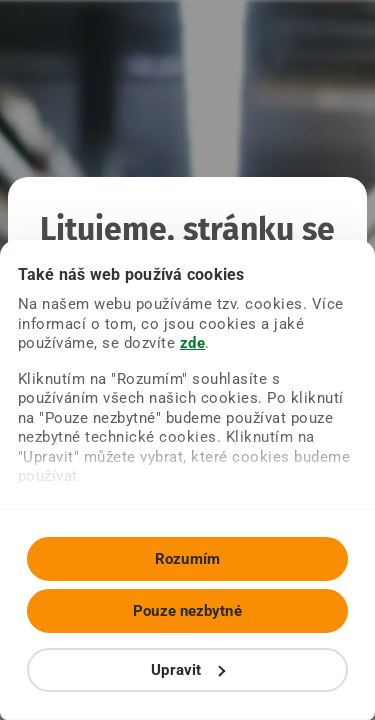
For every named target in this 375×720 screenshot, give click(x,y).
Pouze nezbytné (187, 611)
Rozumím (187, 559)
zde (193, 343)
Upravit (188, 670)
